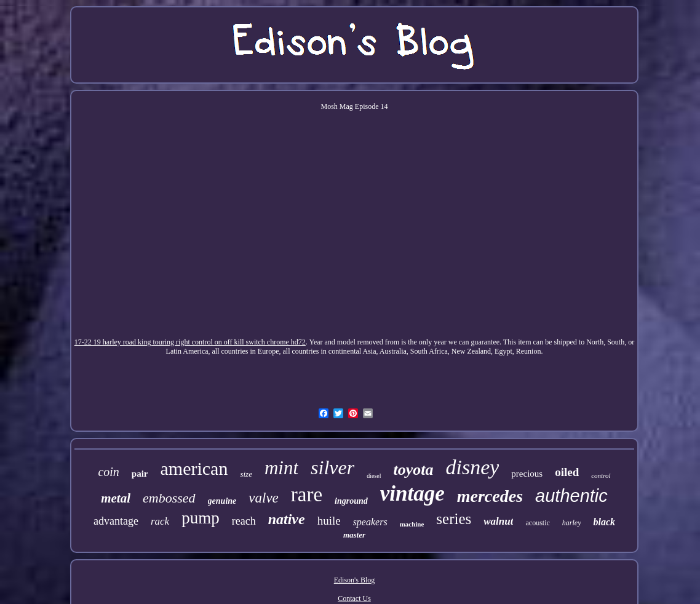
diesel (374, 476)
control (601, 475)
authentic (571, 496)
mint (281, 468)
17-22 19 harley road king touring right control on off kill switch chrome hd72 (190, 342)
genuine (222, 501)
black (604, 522)
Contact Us (354, 598)
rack (160, 521)
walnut (498, 521)
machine (412, 524)
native (287, 519)
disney (472, 467)
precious (527, 474)
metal (116, 498)
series (454, 519)
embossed (169, 498)
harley (572, 523)
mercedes (490, 496)
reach (244, 521)
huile (329, 521)
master (354, 535)
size (246, 474)
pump (201, 518)
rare (307, 495)
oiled (567, 472)
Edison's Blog (355, 580)
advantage (116, 521)
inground (351, 501)
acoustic (537, 523)
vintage (412, 494)
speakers (370, 522)
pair (140, 474)
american (194, 468)
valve (264, 498)
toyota (413, 470)
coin (108, 472)
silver (332, 467)
